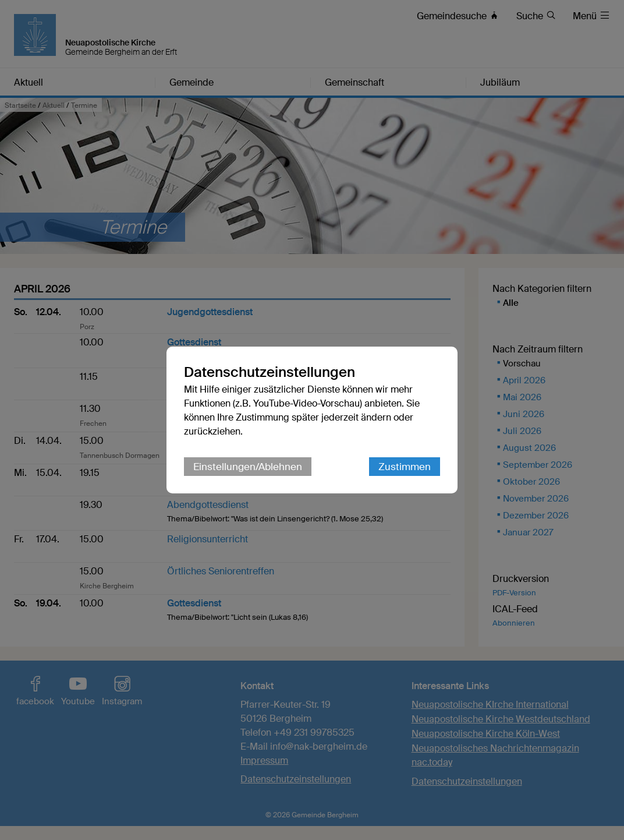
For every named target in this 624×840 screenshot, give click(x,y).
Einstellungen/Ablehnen (248, 467)
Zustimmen (405, 467)
